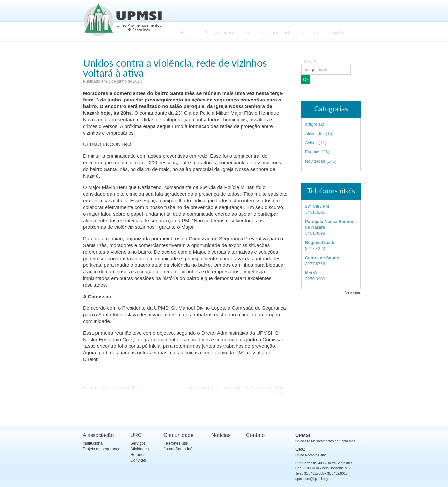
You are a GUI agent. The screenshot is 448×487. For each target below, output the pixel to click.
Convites (138, 460)
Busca (309, 61)
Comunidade (278, 32)
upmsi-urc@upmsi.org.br (314, 479)
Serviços (138, 443)
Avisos (311, 143)
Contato (338, 32)
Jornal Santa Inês (179, 449)
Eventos (313, 152)
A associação (219, 32)
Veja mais (353, 292)
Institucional (93, 443)
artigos (311, 124)
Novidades (315, 161)
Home (187, 32)
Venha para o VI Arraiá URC (111, 387)
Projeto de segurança (101, 449)
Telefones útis (176, 443)
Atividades (315, 133)
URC (248, 32)
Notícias (311, 32)
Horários (138, 455)
